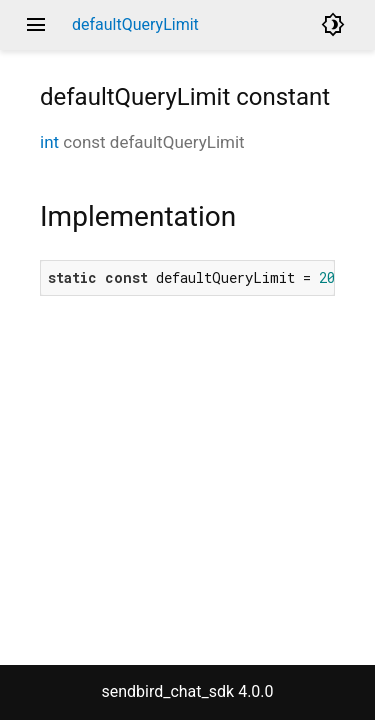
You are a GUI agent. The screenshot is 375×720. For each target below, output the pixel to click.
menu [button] (36, 25)
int (49, 142)
